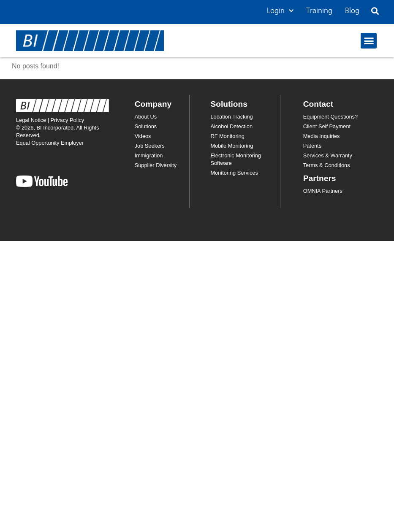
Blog (352, 11)
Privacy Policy (68, 120)
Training (319, 11)
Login (280, 11)
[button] (375, 11)
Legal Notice (31, 120)
